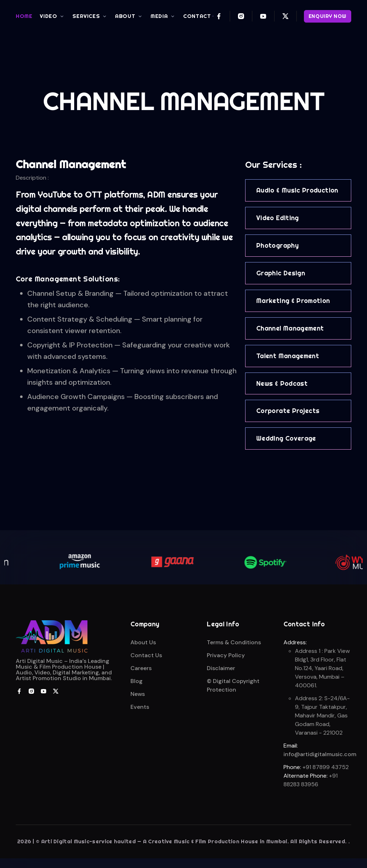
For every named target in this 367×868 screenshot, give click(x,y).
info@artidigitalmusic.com (320, 754)
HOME (24, 16)
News (138, 694)
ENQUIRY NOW (328, 16)
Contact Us (146, 655)
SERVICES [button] (86, 16)
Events (140, 707)
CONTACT (197, 16)
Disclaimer (221, 668)
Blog (137, 681)
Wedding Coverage (286, 438)
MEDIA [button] (159, 16)
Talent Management (288, 356)
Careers (141, 668)
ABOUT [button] (125, 16)
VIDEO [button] (48, 16)
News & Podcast (282, 383)
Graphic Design (281, 273)
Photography (277, 245)
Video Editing (278, 218)
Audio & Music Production (297, 190)
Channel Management (290, 328)
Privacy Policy (226, 655)
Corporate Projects (288, 411)
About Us (143, 642)
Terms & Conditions (234, 642)
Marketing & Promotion (293, 301)
